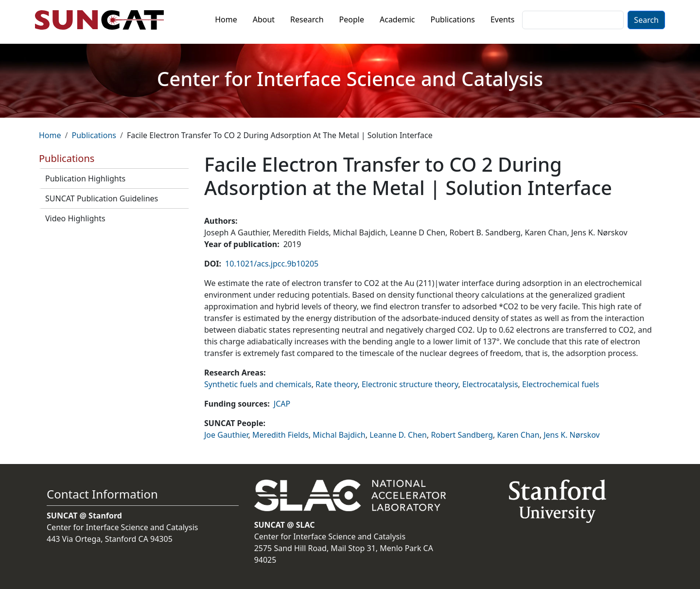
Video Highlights (75, 218)
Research (307, 19)
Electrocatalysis (490, 384)
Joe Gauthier (226, 435)
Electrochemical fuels (560, 384)
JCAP (282, 404)
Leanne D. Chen (398, 435)
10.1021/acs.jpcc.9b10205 (272, 264)
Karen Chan (518, 435)
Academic (397, 19)
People (352, 19)
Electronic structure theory (410, 384)
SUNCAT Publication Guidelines (102, 198)
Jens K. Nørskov (572, 435)
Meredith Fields (280, 435)
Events (502, 19)
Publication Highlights (85, 178)
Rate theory (336, 384)
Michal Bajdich (339, 435)
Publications (453, 19)
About (264, 19)
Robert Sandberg (462, 435)
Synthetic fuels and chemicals (258, 384)
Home (226, 19)
